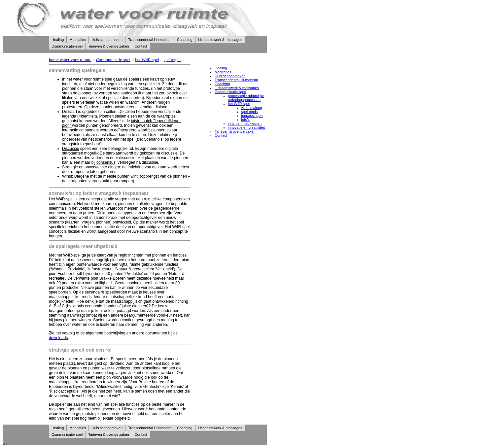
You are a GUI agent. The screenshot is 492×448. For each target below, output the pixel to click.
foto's (245, 120)
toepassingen (252, 116)
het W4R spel (147, 60)
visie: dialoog (252, 108)
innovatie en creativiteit (246, 127)
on (5, 443)
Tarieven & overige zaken (109, 46)
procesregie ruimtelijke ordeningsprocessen (246, 98)
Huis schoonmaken (107, 40)
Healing (58, 40)
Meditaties (78, 40)
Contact (141, 46)
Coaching (185, 40)
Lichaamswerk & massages (220, 40)
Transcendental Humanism (150, 40)
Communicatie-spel (67, 46)
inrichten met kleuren (245, 123)
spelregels (173, 60)
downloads (58, 338)
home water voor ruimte (70, 60)
